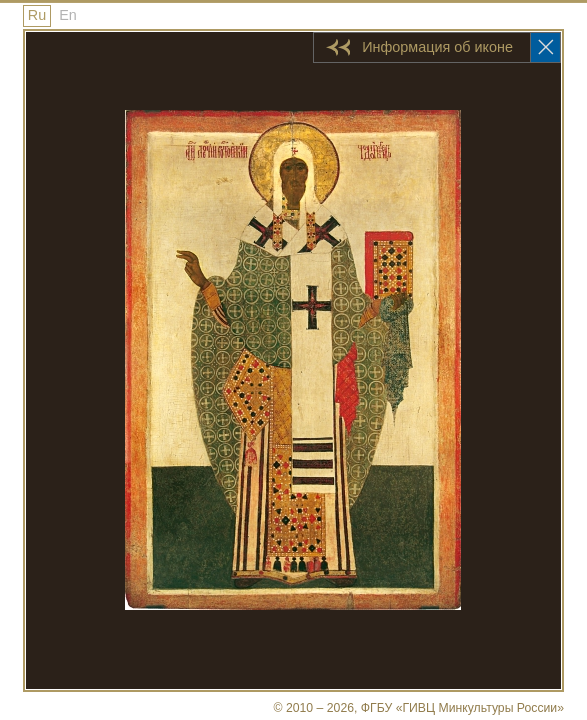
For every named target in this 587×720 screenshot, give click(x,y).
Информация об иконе (437, 47)
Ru (37, 15)
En (68, 15)
